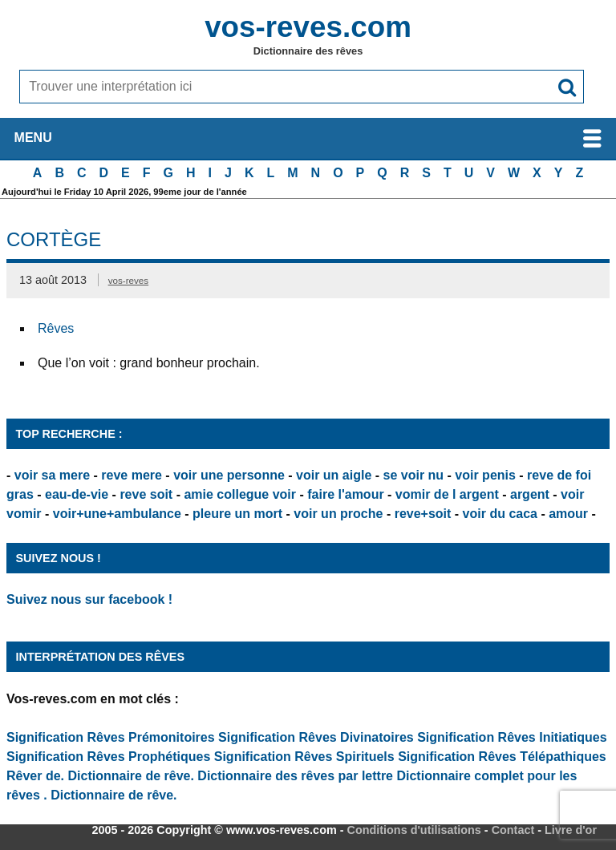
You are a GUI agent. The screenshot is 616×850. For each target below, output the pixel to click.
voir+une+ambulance (117, 514)
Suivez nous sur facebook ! (89, 599)
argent (530, 494)
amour (568, 514)
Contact (513, 830)
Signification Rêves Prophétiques (108, 757)
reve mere (132, 475)
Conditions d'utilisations (414, 830)
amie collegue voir (240, 494)
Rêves (56, 328)
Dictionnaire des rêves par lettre (295, 776)
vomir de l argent (447, 494)
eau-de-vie (77, 494)
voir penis (485, 475)
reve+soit (423, 514)
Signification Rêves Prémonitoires (111, 737)
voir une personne (229, 475)
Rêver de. (35, 776)
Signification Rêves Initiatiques (512, 737)
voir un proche (338, 514)
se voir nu (414, 475)
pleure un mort (237, 514)
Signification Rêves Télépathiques (502, 757)
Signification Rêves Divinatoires (316, 737)
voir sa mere (52, 475)
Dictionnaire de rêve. (131, 776)
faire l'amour (345, 494)
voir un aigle (334, 475)
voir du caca (500, 514)
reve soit (146, 494)
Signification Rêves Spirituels (304, 757)
